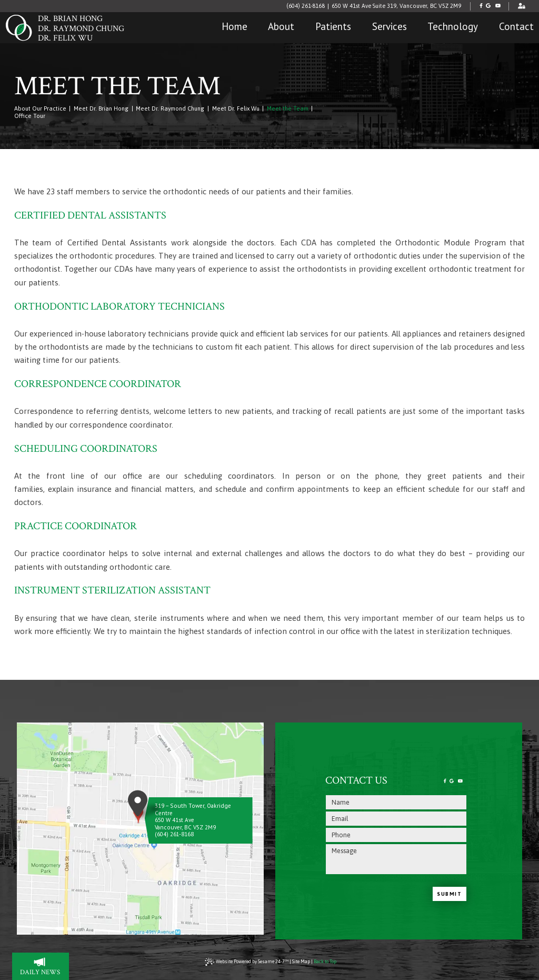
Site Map (301, 962)
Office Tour (30, 116)
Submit (449, 894)
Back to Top (325, 962)
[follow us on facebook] (481, 6)
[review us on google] (488, 6)
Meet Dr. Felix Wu (236, 108)
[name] (396, 802)
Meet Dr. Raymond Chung (170, 108)
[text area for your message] (396, 859)
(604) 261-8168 (306, 6)
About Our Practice (40, 108)
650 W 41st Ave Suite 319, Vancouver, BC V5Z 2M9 (396, 6)
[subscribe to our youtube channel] (498, 6)
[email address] (396, 819)
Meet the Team (288, 108)
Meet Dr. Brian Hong (101, 108)
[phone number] (396, 835)
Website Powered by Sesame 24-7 (247, 962)
